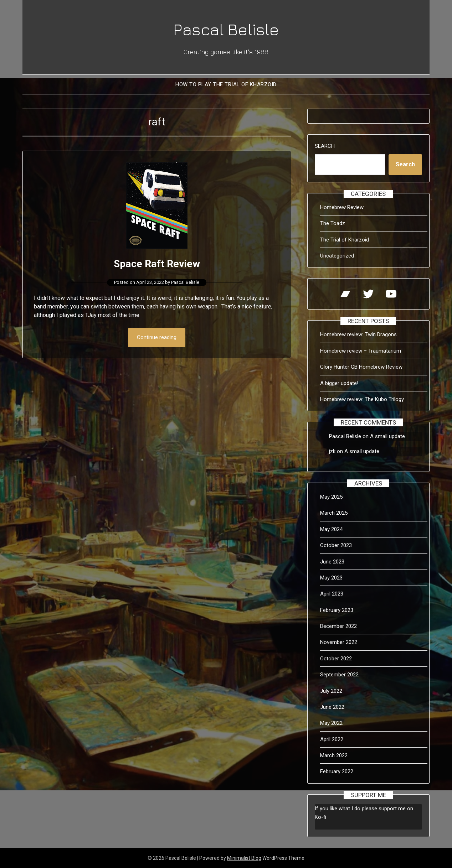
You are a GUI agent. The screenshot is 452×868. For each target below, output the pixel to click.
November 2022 (339, 642)
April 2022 (332, 739)
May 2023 (331, 578)
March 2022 (334, 755)
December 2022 (338, 626)
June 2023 (332, 562)
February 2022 (337, 771)
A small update (387, 436)
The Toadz (333, 223)
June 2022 (332, 707)
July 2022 (331, 691)
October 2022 (336, 659)
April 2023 (332, 594)
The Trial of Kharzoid (345, 240)
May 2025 (331, 497)
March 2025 (334, 513)
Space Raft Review (157, 263)
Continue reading (157, 338)
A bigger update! (339, 383)
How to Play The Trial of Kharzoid (226, 84)
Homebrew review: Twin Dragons (358, 334)
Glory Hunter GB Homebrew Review (361, 367)
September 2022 (339, 675)
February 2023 (337, 610)
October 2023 (336, 545)
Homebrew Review (342, 207)
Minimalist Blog (244, 858)
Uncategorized (337, 256)
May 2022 (331, 723)
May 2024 (331, 529)
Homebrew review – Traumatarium (361, 351)
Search (325, 146)
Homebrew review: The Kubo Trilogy (362, 399)
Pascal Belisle (226, 29)
